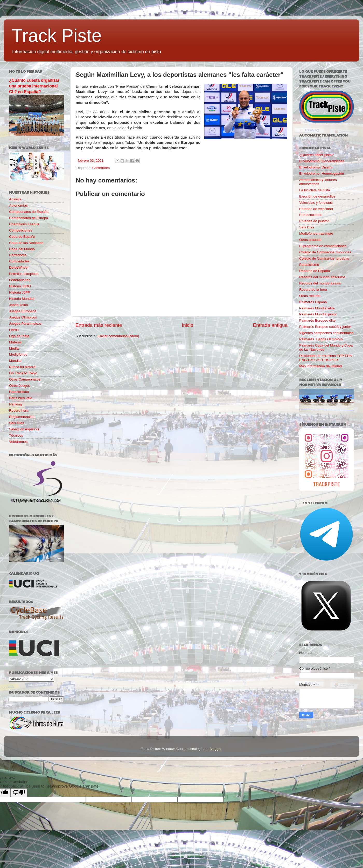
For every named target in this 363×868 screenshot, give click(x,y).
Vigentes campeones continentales (326, 333)
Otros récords (310, 296)
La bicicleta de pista (315, 190)
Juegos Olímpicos (23, 317)
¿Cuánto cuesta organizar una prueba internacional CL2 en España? (34, 86)
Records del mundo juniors (320, 283)
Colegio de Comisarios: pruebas (324, 258)
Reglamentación (22, 417)
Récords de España (315, 271)
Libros (14, 330)
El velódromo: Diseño (316, 167)
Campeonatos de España (29, 212)
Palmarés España (313, 302)
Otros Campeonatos (25, 379)
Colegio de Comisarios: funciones (325, 252)
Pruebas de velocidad (316, 209)
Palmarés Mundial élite (317, 308)
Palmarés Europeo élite (317, 320)
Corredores (101, 168)
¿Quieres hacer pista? (316, 155)
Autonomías (18, 205)
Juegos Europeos (23, 311)
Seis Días (17, 423)
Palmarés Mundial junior (318, 314)
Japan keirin (19, 305)
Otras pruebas (310, 240)
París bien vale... (22, 398)
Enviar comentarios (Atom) (118, 336)
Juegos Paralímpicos (25, 324)
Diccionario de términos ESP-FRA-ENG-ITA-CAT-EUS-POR (326, 358)
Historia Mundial (22, 299)
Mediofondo (18, 354)
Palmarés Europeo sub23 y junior (325, 327)
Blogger (215, 749)
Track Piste (57, 36)
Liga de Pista (19, 336)
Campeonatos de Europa (29, 218)
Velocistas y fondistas (316, 203)
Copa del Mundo (22, 249)
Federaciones (20, 280)
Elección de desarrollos (317, 196)
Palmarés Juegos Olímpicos (321, 339)
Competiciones (21, 230)
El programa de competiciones (323, 246)
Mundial (15, 361)
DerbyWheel (19, 267)
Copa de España (22, 237)
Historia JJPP (20, 292)
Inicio (187, 325)
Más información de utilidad (320, 366)
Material (15, 342)
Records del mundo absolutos (322, 277)
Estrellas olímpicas (24, 274)
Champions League (24, 224)
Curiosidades (19, 261)
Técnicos (16, 435)
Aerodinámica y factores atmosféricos (318, 182)
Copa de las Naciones (26, 243)
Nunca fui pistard (22, 367)
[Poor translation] (19, 793)
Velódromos (18, 442)
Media (14, 348)
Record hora (19, 411)
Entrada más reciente (99, 325)
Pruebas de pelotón (314, 221)
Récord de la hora (313, 290)
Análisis (15, 199)
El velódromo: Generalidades (322, 161)
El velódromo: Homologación (322, 174)
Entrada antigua (270, 325)
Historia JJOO (20, 286)
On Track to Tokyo (23, 373)
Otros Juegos (19, 386)
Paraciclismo (19, 392)
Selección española (24, 429)
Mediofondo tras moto (316, 233)
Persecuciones (311, 215)
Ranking (16, 404)
